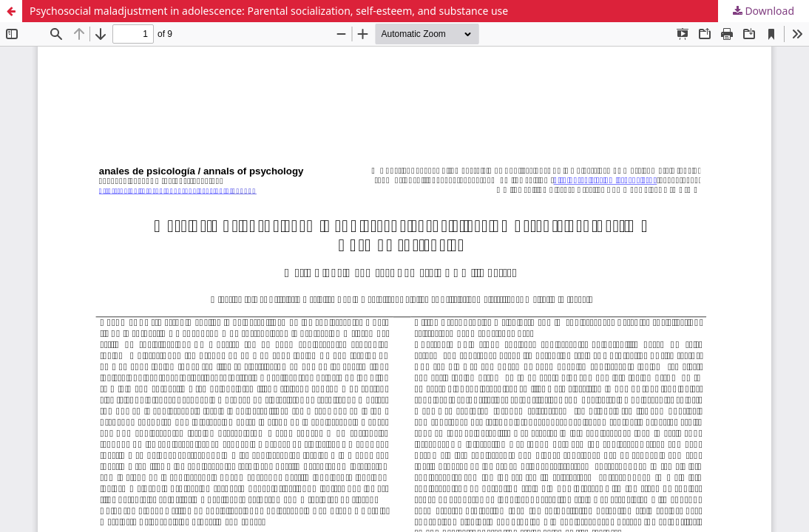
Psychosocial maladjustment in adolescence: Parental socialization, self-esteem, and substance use (269, 11)
